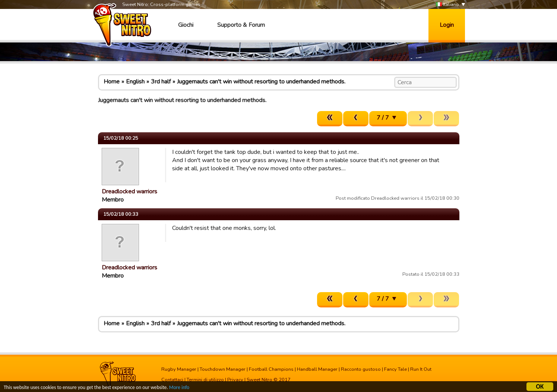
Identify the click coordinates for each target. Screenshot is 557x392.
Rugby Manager (179, 369)
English (135, 82)
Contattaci (172, 380)
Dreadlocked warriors (129, 192)
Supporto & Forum (241, 25)
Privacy (235, 380)
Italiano (447, 5)
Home (112, 82)
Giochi (186, 25)
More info (179, 388)
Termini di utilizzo (205, 380)
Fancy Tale (395, 369)
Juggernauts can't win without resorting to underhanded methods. (261, 82)
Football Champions (271, 369)
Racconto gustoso (361, 369)
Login (447, 25)
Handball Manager (317, 369)
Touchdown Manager (223, 369)
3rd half (161, 82)
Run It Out (421, 369)
